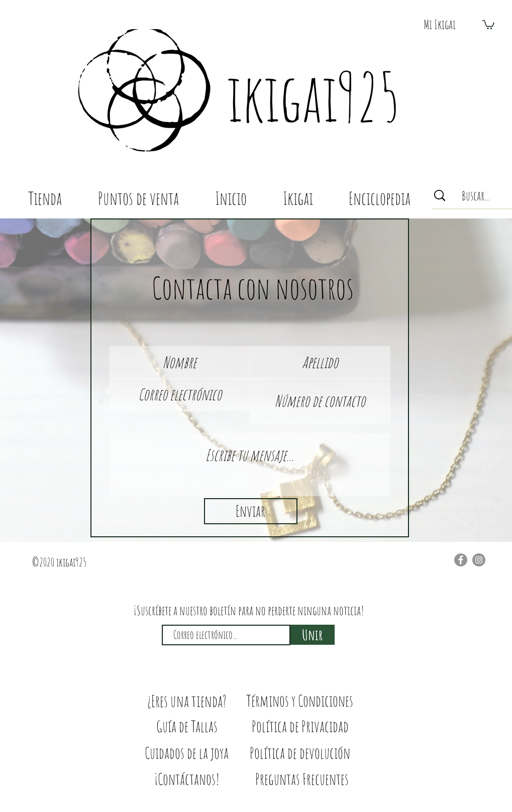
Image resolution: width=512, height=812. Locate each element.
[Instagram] (479, 560)
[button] (440, 24)
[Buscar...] (476, 196)
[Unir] (313, 635)
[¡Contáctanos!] (187, 779)
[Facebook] (461, 560)
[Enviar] (251, 511)
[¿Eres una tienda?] (187, 701)
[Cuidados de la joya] (187, 753)
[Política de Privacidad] (300, 726)
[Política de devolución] (300, 753)
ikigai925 (313, 97)
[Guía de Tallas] (187, 726)
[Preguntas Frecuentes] (302, 779)
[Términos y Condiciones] (300, 701)
